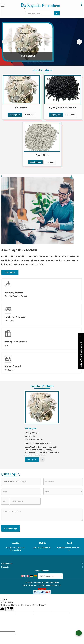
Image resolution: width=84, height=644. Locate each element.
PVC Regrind (21, 108)
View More (29, 115)
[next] (79, 42)
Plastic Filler (42, 155)
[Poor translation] (10, 609)
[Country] (63, 491)
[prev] (5, 42)
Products (5, 567)
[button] (42, 547)
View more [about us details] (10, 272)
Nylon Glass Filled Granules (63, 108)
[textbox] (40, 13)
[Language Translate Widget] (50, 576)
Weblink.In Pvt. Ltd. (53, 585)
